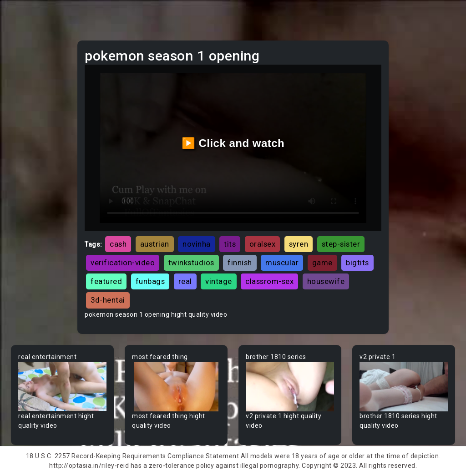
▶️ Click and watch (233, 143)
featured (106, 281)
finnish (240, 263)
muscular (282, 263)
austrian (155, 244)
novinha (197, 244)
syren (299, 244)
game (322, 263)
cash (118, 244)
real (185, 281)
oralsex (263, 244)
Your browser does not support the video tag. (62, 387)
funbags (150, 281)
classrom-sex (269, 281)
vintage (219, 281)
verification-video (123, 263)
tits (230, 244)
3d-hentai (108, 300)
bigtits (357, 263)
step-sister (341, 244)
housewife (326, 281)
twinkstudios (191, 263)
